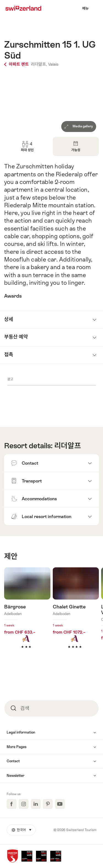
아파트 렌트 (17, 64)
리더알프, (39, 64)
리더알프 (68, 446)
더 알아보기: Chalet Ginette (76, 616)
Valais (53, 64)
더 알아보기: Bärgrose (27, 616)
